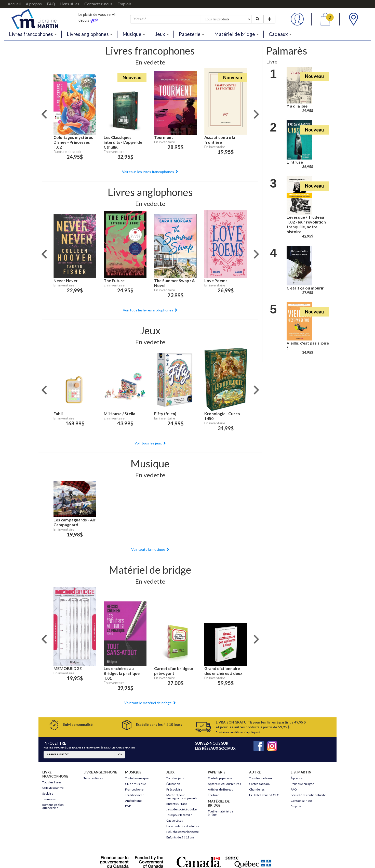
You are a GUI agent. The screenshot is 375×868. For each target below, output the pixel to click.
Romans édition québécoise (53, 806)
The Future (114, 280)
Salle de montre (53, 788)
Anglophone (133, 801)
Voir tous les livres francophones (150, 172)
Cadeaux (280, 34)
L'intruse (295, 162)
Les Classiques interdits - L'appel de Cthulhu (123, 142)
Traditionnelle (135, 795)
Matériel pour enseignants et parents (182, 797)
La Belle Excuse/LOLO (264, 795)
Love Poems (216, 280)
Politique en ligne (302, 784)
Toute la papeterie (220, 778)
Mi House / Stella (119, 413)
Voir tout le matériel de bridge (150, 703)
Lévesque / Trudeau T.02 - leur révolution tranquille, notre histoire (306, 224)
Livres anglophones (90, 34)
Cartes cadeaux (260, 784)
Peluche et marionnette (183, 832)
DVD (128, 806)
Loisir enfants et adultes (183, 826)
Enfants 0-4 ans (177, 804)
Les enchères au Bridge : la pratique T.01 (122, 673)
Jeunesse (49, 799)
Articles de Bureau (221, 789)
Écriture (213, 795)
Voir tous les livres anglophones (150, 310)
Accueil (14, 4)
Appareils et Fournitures (224, 784)
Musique (134, 34)
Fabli (58, 413)
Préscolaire (174, 789)
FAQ (51, 4)
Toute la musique (137, 778)
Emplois (124, 4)
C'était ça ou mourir (305, 288)
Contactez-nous (98, 4)
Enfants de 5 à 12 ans (180, 837)
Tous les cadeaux (261, 778)
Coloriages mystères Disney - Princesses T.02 (73, 142)
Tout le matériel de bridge (221, 813)
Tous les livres (52, 782)
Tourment (164, 137)
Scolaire (48, 793)
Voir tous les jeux (150, 443)
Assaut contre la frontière (220, 140)
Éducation (173, 784)
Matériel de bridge (236, 34)
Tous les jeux (175, 778)
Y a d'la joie (297, 106)
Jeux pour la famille (179, 815)
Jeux (162, 34)
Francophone (134, 789)
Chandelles (257, 789)
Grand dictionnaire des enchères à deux (223, 671)
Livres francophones (33, 34)
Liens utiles (70, 4)
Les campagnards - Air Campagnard (75, 522)
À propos (34, 4)
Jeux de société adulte (182, 809)
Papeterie (191, 34)
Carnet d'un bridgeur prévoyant (174, 671)
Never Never (66, 280)
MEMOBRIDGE (68, 668)
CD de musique (136, 784)
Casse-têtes (175, 820)
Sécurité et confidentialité (308, 795)
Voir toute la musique (150, 549)
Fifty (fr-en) (165, 413)
